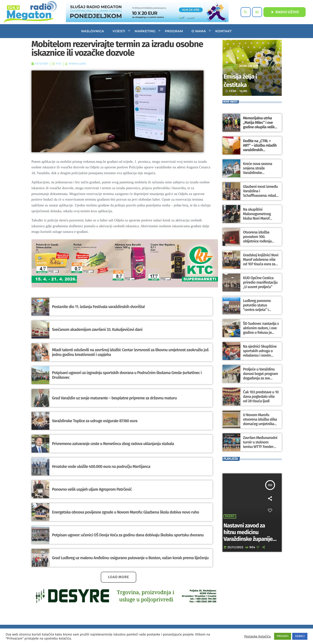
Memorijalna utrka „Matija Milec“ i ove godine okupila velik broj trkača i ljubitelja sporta (259, 127)
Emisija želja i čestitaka (245, 80)
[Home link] (30, 12)
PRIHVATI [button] (283, 636)
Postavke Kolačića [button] (257, 636)
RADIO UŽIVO (285, 12)
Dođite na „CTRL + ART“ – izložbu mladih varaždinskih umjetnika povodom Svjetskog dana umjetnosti (260, 150)
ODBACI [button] (300, 636)
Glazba (230, 66)
